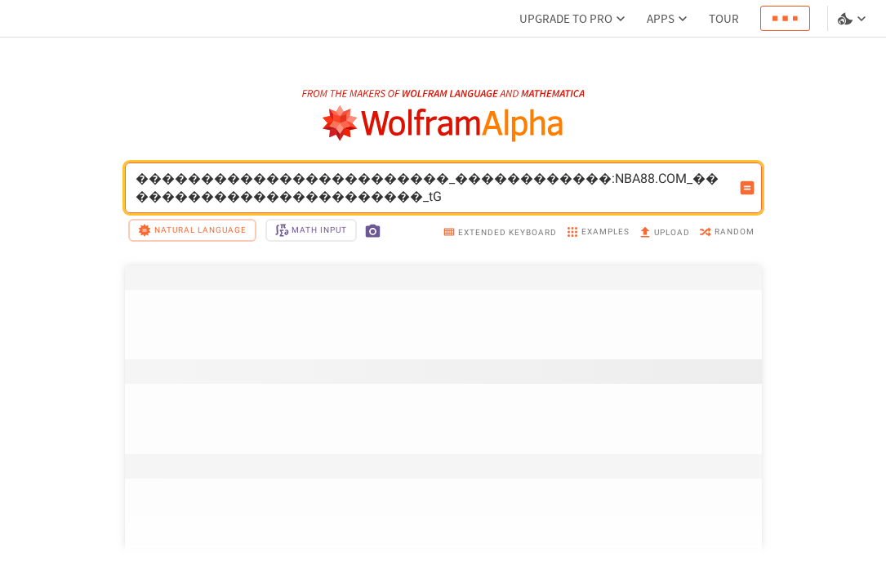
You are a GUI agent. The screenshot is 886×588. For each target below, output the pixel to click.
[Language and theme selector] (853, 19)
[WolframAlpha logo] (443, 124)
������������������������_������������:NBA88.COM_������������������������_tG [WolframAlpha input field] (433, 188)
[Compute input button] (747, 188)
